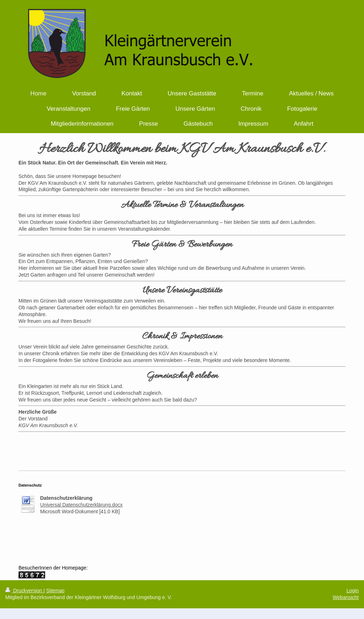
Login (353, 591)
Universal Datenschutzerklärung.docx (81, 505)
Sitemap (55, 591)
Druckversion (24, 591)
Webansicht (346, 597)
